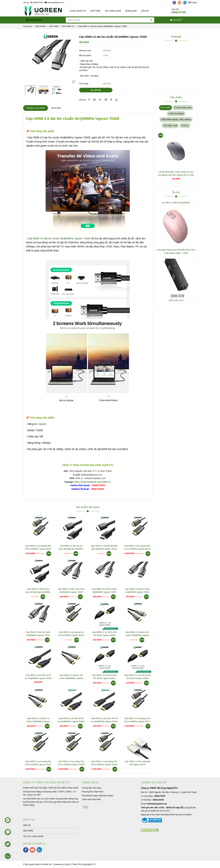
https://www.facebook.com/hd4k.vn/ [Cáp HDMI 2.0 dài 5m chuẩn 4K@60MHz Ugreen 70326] (93, 482)
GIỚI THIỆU (95, 11)
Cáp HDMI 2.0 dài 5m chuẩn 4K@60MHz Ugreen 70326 (59, 239)
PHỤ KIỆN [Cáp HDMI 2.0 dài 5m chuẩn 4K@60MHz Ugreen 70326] (165, 108)
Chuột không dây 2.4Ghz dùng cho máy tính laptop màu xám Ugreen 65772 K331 (176, 173)
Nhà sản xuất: (85, 50)
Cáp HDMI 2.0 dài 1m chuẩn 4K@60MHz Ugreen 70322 (38, 634)
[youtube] (180, 3)
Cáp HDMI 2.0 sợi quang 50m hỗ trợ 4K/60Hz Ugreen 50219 (38, 547)
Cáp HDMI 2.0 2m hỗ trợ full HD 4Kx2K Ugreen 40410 (104, 677)
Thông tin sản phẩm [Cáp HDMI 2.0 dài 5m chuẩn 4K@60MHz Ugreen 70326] (36, 108)
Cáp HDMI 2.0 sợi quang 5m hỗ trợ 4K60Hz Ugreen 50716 (71, 634)
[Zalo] (118, 100)
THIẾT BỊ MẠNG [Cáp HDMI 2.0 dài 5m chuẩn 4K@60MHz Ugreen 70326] (176, 114)
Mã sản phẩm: (86, 55)
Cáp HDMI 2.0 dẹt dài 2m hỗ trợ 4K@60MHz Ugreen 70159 (38, 677)
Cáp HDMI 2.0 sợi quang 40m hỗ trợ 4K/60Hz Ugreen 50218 (137, 547)
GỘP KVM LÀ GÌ (176, 300)
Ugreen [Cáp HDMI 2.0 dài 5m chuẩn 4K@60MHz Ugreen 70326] (42, 424)
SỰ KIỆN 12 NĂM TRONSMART (176, 203)
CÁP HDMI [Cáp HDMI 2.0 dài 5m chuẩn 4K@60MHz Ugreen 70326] (54, 26)
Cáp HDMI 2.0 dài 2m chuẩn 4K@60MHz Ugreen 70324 (137, 591)
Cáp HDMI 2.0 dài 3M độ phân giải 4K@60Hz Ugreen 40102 (104, 547)
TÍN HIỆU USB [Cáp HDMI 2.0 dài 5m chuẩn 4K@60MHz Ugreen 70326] (170, 126)
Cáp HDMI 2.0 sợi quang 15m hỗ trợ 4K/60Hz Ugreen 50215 (104, 763)
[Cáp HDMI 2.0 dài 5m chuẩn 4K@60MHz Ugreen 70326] (43, 11)
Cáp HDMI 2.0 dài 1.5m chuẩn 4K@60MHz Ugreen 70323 (71, 591)
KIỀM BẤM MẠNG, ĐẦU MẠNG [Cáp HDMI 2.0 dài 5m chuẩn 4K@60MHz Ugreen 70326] (176, 119)
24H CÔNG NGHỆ (113, 11)
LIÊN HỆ (145, 11)
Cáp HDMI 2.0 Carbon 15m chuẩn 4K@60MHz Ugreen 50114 (71, 677)
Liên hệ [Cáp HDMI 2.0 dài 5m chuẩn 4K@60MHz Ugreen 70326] (96, 90)
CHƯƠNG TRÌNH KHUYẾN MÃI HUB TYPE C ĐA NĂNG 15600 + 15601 (176, 251)
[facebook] (175, 3)
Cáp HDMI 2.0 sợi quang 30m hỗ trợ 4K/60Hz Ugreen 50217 (38, 763)
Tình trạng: (84, 84)
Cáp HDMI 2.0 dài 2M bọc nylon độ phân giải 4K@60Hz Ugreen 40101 (38, 591)
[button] (193, 3)
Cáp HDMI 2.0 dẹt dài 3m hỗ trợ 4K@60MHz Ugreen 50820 (71, 720)
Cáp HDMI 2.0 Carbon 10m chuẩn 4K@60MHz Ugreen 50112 (137, 634)
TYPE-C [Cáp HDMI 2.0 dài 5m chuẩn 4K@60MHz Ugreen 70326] (185, 126)
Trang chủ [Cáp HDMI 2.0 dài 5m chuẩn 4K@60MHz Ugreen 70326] (27, 26)
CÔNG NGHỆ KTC (78, 11)
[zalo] (185, 3)
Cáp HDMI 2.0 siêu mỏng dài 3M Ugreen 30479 (137, 763)
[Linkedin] (100, 100)
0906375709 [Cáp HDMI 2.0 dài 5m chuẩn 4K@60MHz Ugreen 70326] (37, 3)
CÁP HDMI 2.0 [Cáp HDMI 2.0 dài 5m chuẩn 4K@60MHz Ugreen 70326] (68, 26)
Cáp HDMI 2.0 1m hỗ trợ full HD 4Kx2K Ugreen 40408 (104, 634)
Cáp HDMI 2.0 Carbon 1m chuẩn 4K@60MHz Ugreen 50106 (38, 720)
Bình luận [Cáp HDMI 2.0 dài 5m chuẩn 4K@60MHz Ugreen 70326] (56, 108)
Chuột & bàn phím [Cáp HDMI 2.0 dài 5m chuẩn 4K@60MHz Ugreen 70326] (183, 108)
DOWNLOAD (131, 11)
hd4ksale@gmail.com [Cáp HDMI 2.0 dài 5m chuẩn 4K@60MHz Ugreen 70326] (54, 3)
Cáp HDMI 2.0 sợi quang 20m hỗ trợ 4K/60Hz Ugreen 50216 (71, 763)
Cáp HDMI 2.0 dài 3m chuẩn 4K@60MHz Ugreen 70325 (104, 591)
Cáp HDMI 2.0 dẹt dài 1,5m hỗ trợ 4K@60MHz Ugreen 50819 (104, 720)
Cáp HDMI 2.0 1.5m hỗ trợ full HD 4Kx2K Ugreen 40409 (137, 677)
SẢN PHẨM (28, 831)
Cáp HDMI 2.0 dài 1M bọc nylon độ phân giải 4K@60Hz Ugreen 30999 (71, 548)
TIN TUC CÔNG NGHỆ (33, 836)
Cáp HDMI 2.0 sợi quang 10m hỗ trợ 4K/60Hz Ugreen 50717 (137, 720)
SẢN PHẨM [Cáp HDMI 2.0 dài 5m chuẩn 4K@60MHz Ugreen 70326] (40, 26)
